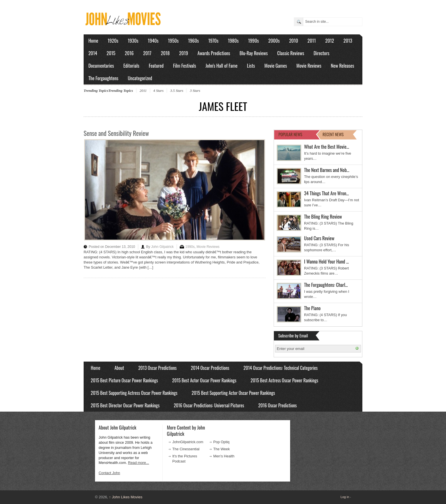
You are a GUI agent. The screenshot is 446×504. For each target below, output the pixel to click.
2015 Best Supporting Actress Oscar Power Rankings (134, 393)
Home (93, 41)
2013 (348, 41)
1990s (253, 41)
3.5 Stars (177, 91)
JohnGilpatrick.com (188, 442)
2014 (93, 53)
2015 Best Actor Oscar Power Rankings (204, 380)
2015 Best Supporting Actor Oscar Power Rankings (233, 393)
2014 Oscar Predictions (210, 368)
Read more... (139, 463)
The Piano (312, 308)
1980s (233, 41)
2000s (274, 41)
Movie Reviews (309, 66)
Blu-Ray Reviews (254, 53)
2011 (312, 41)
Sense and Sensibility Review (116, 133)
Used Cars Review (319, 238)
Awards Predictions (214, 53)
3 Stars (195, 91)
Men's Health (224, 456)
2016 (129, 53)
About (119, 368)
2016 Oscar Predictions (277, 405)
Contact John (109, 473)
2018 (165, 53)
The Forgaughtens (103, 78)
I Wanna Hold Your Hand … (326, 261)
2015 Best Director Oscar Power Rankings (125, 405)
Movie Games (276, 66)
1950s (173, 41)
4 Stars (158, 91)
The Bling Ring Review (323, 216)
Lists (251, 66)
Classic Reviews (291, 53)
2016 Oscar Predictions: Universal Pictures (209, 405)
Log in (345, 497)
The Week (222, 449)
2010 (293, 41)
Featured (156, 66)
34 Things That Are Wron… (327, 193)
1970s (213, 41)
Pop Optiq (221, 442)
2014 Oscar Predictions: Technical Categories (281, 368)
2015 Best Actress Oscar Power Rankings (284, 380)
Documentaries (101, 66)
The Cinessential (186, 449)
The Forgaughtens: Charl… (326, 285)
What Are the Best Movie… (327, 147)
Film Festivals (184, 66)
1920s (113, 41)
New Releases (342, 66)
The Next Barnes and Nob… (327, 170)
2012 (330, 41)
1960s (193, 41)
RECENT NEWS (333, 134)
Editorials (131, 66)
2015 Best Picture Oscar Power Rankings (124, 380)
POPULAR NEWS (290, 134)
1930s (133, 41)
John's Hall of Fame (221, 66)
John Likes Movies (126, 497)
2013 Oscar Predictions (157, 368)
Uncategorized (140, 78)
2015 (111, 53)
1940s (153, 41)
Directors (322, 53)
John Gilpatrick (162, 247)
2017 (147, 53)
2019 (184, 53)
